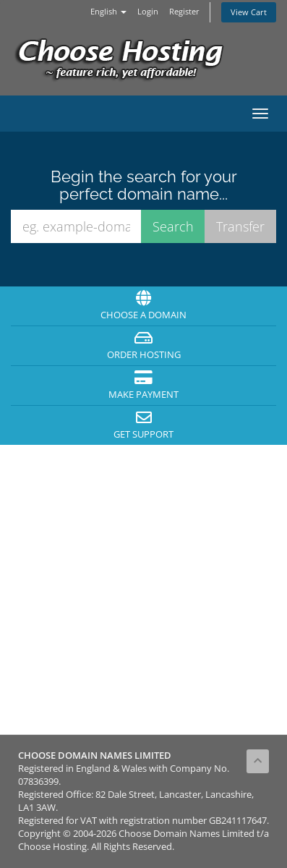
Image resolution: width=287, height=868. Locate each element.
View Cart (249, 12)
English (108, 11)
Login (148, 11)
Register (184, 11)
